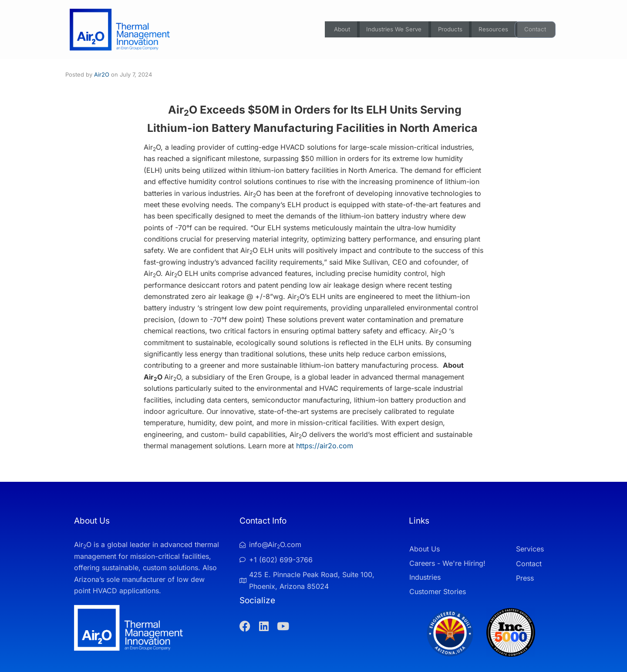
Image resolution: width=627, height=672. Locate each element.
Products (448, 30)
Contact (536, 30)
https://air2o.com (325, 446)
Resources (493, 30)
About (334, 30)
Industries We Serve (389, 30)
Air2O (102, 74)
